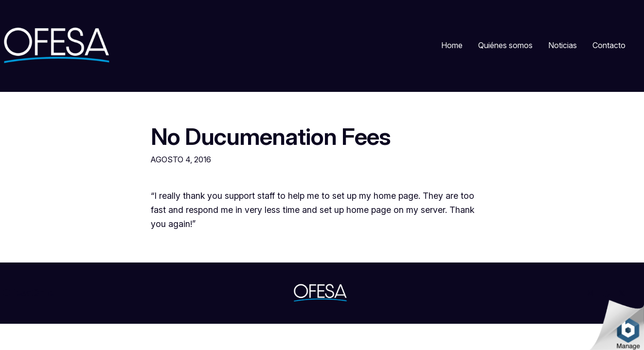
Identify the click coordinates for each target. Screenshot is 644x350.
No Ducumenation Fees (271, 136)
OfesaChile (28, 293)
